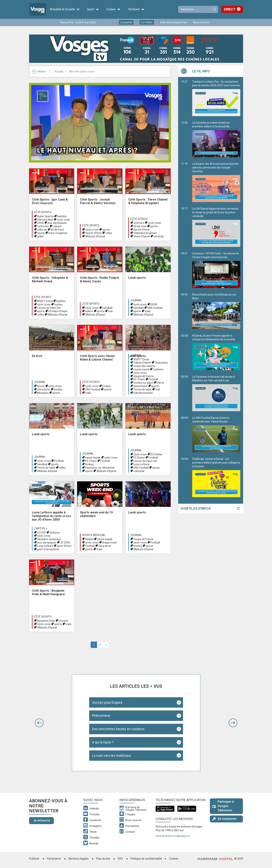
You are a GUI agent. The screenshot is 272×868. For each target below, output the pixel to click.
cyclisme (158, 369)
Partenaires (54, 859)
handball (107, 308)
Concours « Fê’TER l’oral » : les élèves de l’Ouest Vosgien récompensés (216, 270)
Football (153, 379)
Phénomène (101, 716)
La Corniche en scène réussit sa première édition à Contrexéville (216, 139)
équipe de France (144, 376)
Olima (160, 383)
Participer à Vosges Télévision (223, 806)
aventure (139, 223)
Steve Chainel (142, 236)
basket (89, 539)
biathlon (62, 216)
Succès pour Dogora (107, 702)
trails (148, 311)
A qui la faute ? (103, 742)
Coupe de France (143, 539)
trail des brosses (143, 393)
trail (157, 389)
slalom (89, 311)
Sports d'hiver (93, 233)
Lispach (57, 226)
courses (63, 621)
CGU (120, 859)
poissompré (141, 386)
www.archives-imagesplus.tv (173, 836)
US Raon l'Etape (58, 311)
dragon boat (110, 543)
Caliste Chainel (142, 363)
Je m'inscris (41, 820)
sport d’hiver (64, 546)
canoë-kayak (93, 458)
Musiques (43, 393)
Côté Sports (43, 212)
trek (110, 311)
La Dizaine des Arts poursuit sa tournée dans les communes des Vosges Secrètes (216, 182)
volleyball (139, 471)
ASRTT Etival (45, 301)
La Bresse (43, 226)
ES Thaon (139, 379)
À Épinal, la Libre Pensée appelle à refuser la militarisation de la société (216, 352)
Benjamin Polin (46, 621)
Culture (113, 9)
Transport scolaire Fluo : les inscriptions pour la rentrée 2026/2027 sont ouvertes (216, 98)
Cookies (174, 859)
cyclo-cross (64, 220)
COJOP (41, 533)
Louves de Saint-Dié (49, 308)
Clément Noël (45, 220)
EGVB (40, 223)
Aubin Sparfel (45, 216)
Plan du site (103, 859)
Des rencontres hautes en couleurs (118, 729)
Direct (230, 9)
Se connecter (225, 819)
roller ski (42, 230)
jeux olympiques (57, 223)
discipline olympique (49, 539)
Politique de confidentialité (146, 859)
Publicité (34, 859)
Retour (39, 71)
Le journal (126, 22)
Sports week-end (94, 535)
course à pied (141, 369)
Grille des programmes (174, 22)
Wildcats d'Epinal (95, 236)
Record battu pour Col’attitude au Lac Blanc (216, 311)
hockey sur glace (143, 383)
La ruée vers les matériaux (112, 756)
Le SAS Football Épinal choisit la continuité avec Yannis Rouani (216, 434)
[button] (39, 723)
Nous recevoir (201, 22)
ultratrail (159, 236)
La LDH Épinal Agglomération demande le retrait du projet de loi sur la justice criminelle (216, 227)
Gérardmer (44, 389)
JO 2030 (65, 543)
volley (41, 236)
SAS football (155, 308)
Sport (93, 9)
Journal (136, 300)
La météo (147, 22)
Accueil (59, 71)
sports (41, 233)
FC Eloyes (139, 458)
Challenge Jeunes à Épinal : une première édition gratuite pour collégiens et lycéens (216, 477)
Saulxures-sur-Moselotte (100, 468)
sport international (48, 549)
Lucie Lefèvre (141, 464)
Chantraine (161, 363)
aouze (41, 386)
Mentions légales (79, 859)
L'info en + (41, 528)
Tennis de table (142, 389)
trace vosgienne (58, 233)
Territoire (136, 9)
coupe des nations (144, 366)
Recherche (214, 9)
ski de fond (57, 230)
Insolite (58, 389)
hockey (58, 304)
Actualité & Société (65, 9)
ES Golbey (156, 454)
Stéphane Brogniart (145, 233)
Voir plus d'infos (196, 508)
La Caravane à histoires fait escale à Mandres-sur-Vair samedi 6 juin (216, 393)
